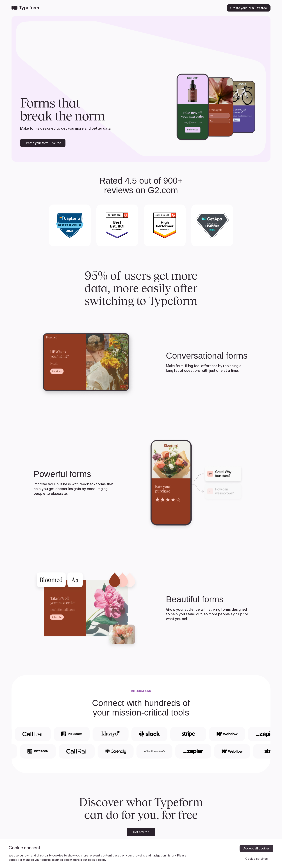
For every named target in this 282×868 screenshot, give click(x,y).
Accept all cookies (256, 848)
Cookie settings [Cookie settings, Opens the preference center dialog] (256, 859)
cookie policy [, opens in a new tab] (97, 860)
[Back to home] (25, 8)
